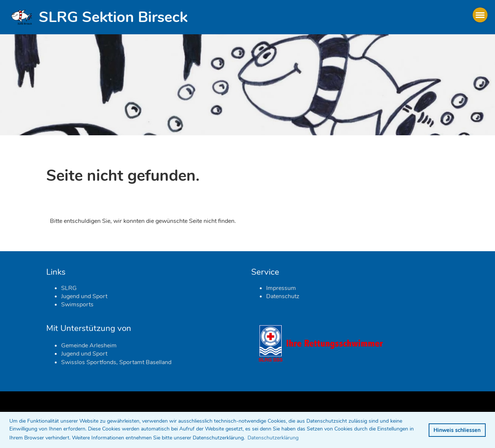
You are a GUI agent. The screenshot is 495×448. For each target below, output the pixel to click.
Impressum (281, 288)
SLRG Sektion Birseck (113, 17)
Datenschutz (283, 296)
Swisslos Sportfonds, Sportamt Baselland (116, 362)
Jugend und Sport (84, 296)
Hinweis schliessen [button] (457, 430)
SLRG (69, 288)
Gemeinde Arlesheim (89, 346)
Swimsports (77, 305)
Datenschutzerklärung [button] (273, 438)
